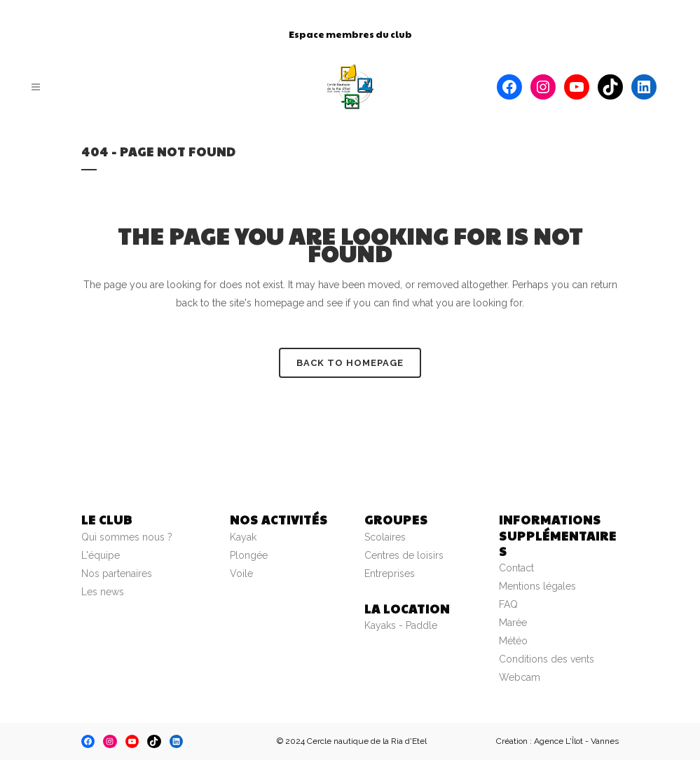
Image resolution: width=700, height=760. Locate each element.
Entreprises (390, 574)
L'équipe (101, 555)
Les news (103, 592)
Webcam (520, 677)
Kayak (243, 537)
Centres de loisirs (404, 555)
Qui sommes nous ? (127, 537)
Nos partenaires (117, 574)
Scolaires (385, 537)
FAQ (508, 604)
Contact (516, 568)
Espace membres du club (350, 34)
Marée (513, 623)
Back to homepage (350, 363)
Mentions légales (537, 586)
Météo (513, 641)
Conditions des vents (547, 659)
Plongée (249, 555)
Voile (241, 574)
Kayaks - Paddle (401, 625)
